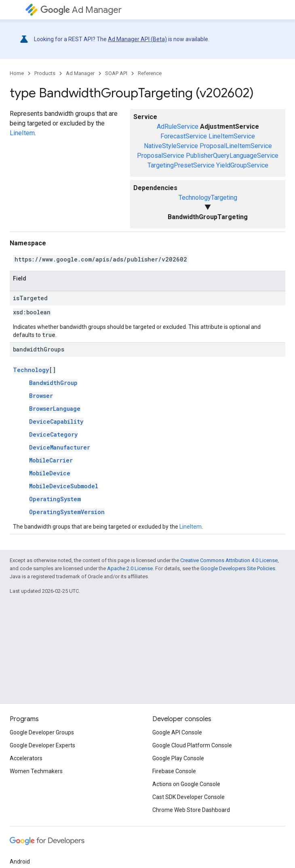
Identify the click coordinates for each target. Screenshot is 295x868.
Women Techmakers (36, 771)
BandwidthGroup (53, 383)
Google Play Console (178, 758)
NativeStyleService (171, 146)
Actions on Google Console (186, 784)
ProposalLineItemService (236, 146)
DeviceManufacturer (60, 447)
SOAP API (116, 73)
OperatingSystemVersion (67, 512)
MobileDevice (50, 473)
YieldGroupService (242, 165)
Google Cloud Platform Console (192, 745)
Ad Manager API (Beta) (137, 39)
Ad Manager (81, 10)
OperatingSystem (55, 499)
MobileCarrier (51, 460)
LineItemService (232, 136)
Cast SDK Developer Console (189, 797)
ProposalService (161, 156)
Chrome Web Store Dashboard (191, 810)
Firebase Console (174, 771)
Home (17, 73)
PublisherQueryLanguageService (232, 156)
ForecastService (184, 136)
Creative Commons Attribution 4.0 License (229, 560)
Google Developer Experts (42, 745)
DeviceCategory (53, 434)
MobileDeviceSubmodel (64, 486)
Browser (41, 396)
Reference (150, 73)
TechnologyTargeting (208, 198)
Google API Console (177, 732)
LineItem (22, 133)
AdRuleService (178, 127)
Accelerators (26, 758)
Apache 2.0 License (130, 568)
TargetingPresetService (181, 165)
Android (20, 862)
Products (45, 73)
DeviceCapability (56, 421)
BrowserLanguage (55, 409)
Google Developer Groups (42, 732)
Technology (31, 370)
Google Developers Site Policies (238, 568)
